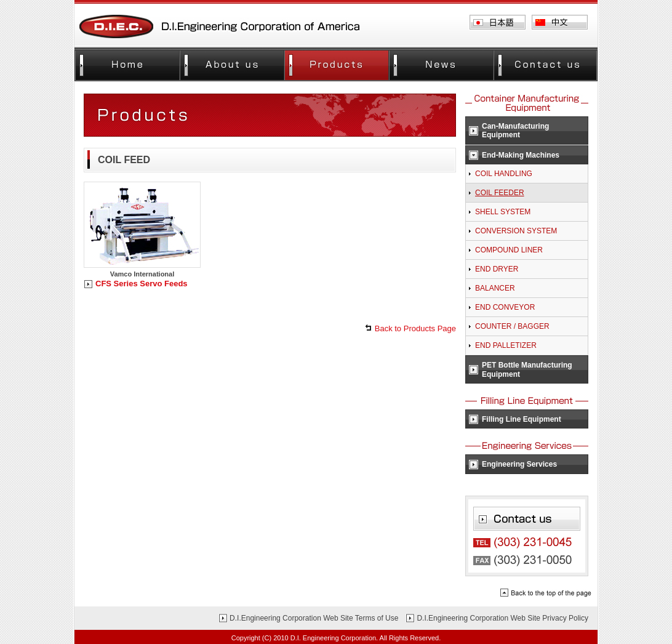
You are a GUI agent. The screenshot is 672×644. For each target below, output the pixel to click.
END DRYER (497, 269)
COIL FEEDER (500, 193)
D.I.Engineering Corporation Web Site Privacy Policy (502, 618)
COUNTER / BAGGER (512, 326)
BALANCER (495, 288)
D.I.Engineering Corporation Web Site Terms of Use (314, 618)
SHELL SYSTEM (503, 212)
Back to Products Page (415, 328)
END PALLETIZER (506, 345)
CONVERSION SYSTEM (516, 231)
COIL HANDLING (504, 174)
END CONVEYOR (505, 307)
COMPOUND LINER (509, 250)
